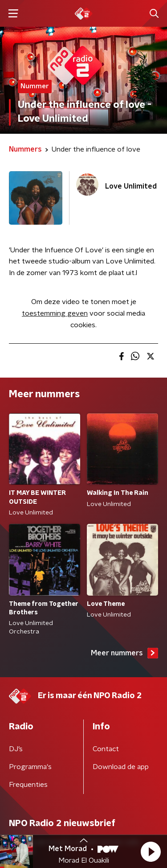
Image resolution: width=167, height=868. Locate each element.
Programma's (30, 767)
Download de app (121, 767)
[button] (151, 852)
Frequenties (28, 785)
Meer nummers (124, 653)
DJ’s (16, 749)
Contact (106, 749)
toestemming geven (55, 313)
